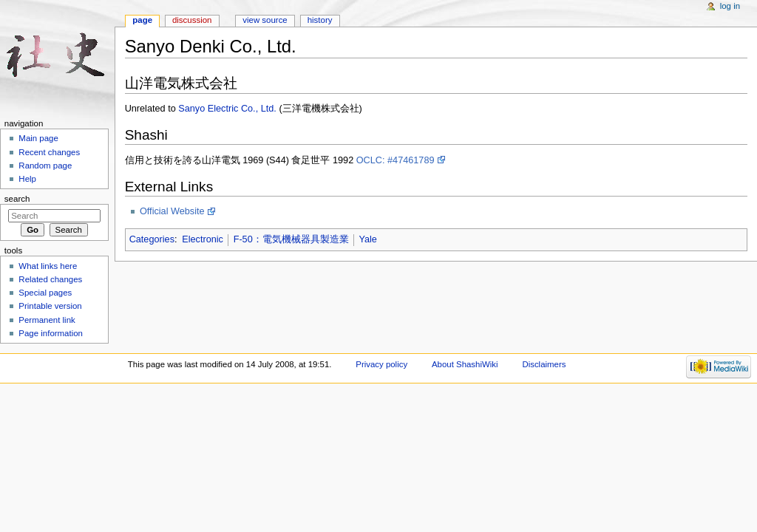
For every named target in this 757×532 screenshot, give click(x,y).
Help (27, 179)
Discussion (192, 20)
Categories (152, 239)
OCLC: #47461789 (396, 160)
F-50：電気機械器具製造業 (291, 239)
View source (265, 20)
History (320, 20)
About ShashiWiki (465, 364)
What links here (48, 266)
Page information (51, 333)
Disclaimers (544, 364)
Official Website (172, 211)
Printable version (50, 306)
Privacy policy (381, 364)
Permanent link (47, 320)
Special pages (45, 293)
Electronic (203, 239)
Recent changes (49, 152)
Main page (38, 138)
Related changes (50, 279)
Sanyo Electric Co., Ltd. (227, 109)
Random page (45, 166)
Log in (730, 6)
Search (17, 199)
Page (142, 20)
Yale (367, 239)
